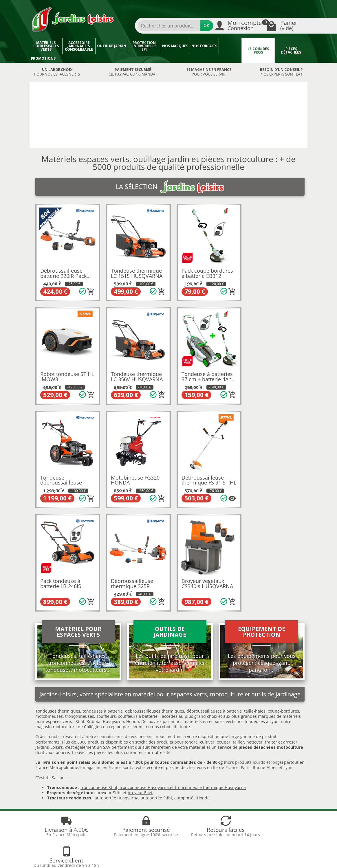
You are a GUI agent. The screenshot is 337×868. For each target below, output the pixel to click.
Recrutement (181, 768)
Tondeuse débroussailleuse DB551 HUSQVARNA (202, 375)
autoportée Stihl (156, 689)
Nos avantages (51, 782)
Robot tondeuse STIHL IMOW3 (266, 271)
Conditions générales (189, 782)
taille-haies (255, 602)
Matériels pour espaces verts (46, 46)
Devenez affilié (47, 858)
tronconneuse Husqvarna (144, 678)
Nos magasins (142, 853)
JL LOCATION (212, 853)
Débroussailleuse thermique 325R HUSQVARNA (199, 477)
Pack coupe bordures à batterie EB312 (204, 271)
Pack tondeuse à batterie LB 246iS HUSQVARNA (130, 477)
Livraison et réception (57, 775)
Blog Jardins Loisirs (55, 761)
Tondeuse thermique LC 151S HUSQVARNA (135, 271)
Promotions (43, 58)
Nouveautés (114, 775)
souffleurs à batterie (138, 607)
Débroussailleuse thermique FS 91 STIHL (61, 477)
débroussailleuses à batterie (214, 602)
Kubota (94, 612)
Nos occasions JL (119, 768)
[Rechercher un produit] (169, 26)
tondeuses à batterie (103, 602)
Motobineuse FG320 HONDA (271, 373)
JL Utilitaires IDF (252, 853)
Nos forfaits (204, 46)
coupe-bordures (283, 602)
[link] (260, 827)
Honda (133, 612)
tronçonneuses (80, 607)
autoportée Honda (192, 689)
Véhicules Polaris (150, 858)
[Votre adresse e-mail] (155, 819)
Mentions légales (185, 775)
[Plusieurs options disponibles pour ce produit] (89, 493)
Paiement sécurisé (54, 789)
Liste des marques (121, 789)
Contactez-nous (184, 789)
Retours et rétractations (59, 768)
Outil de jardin (112, 46)
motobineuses (49, 607)
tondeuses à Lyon (262, 612)
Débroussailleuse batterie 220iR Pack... (66, 271)
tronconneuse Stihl (99, 678)
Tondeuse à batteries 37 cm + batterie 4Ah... (135, 375)
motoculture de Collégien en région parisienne (98, 617)
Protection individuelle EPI (144, 46)
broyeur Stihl (109, 683)
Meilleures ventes (120, 782)
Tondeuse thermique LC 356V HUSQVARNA (66, 373)
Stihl (80, 612)
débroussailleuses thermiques (155, 602)
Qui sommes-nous (186, 761)
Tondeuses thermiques (58, 602)
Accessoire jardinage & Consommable (79, 46)
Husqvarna (113, 612)
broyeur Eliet (140, 683)
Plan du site (48, 796)
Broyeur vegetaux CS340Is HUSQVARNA (272, 474)
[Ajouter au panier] (89, 289)
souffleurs (106, 607)
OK (206, 25)
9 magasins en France (100, 658)
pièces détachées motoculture (271, 638)
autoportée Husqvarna (117, 689)
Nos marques (175, 46)
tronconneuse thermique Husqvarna (210, 678)
